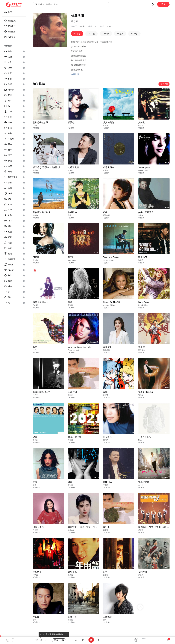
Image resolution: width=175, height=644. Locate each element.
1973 (70, 257)
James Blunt (72, 260)
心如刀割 (72, 392)
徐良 (105, 620)
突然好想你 (144, 482)
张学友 (75, 21)
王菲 (34, 485)
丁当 (70, 125)
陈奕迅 (35, 215)
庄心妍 (35, 305)
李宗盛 (70, 440)
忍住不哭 (72, 617)
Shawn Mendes (109, 260)
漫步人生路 (38, 527)
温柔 (35, 437)
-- (13, 639)
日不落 (36, 257)
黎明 (34, 620)
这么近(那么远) (146, 392)
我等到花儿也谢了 (42, 392)
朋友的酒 (107, 482)
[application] (87, 640)
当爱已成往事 (75, 437)
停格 (70, 302)
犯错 (105, 212)
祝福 (105, 572)
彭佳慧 (106, 440)
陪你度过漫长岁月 (42, 212)
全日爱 (36, 617)
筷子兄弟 (142, 350)
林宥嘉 (70, 485)
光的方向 (143, 572)
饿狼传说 (72, 572)
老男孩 (142, 347)
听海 (35, 347)
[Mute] (136, 640)
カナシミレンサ (146, 437)
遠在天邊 (71, 530)
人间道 (142, 122)
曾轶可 (106, 395)
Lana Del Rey (143, 305)
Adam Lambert (73, 350)
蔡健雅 (70, 305)
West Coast (144, 302)
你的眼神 (72, 212)
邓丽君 (35, 530)
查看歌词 (75, 74)
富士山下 (143, 257)
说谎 (70, 482)
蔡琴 (70, 215)
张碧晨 (141, 575)
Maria (140, 440)
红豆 (35, 482)
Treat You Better (111, 257)
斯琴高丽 (106, 215)
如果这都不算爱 (146, 212)
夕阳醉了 (37, 572)
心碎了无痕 (73, 167)
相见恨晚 (107, 437)
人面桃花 (107, 617)
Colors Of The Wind (113, 302)
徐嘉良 (70, 620)
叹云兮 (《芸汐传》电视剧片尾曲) (49, 167)
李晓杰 (106, 485)
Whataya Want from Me (79, 347)
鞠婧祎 (35, 170)
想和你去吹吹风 (40, 122)
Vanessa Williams (110, 305)
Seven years (144, 167)
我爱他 (71, 122)
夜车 (105, 392)
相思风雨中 (109, 167)
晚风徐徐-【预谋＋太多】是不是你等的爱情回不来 (92, 527)
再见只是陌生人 (40, 302)
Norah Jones (143, 170)
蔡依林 (35, 260)
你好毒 (106, 527)
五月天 (35, 440)
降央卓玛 (106, 350)
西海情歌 (107, 347)
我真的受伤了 (110, 122)
